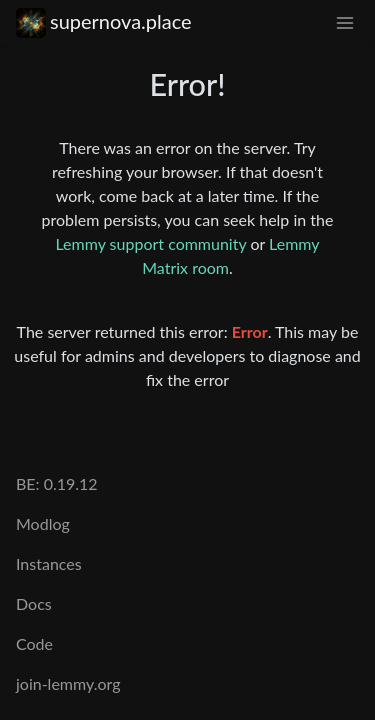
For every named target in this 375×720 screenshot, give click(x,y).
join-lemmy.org (68, 683)
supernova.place (104, 21)
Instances (49, 563)
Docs (34, 603)
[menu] (345, 21)
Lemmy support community (150, 243)
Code (34, 643)
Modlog (43, 523)
